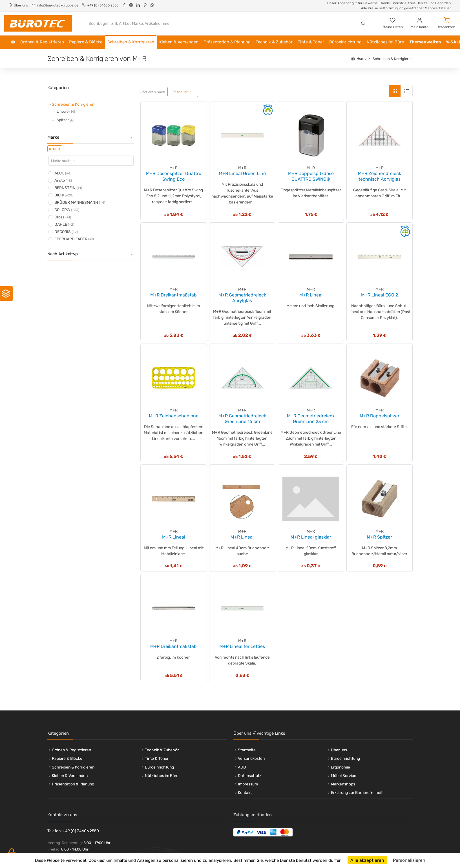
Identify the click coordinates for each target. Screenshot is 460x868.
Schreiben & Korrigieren (131, 42)
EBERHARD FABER (74, 239)
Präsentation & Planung (227, 42)
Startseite (247, 750)
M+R (54, 149)
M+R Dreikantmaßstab (173, 295)
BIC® (64, 195)
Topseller (180, 92)
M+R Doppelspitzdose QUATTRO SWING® (311, 176)
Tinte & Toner (311, 42)
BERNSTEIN (68, 188)
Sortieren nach (153, 92)
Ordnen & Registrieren (42, 42)
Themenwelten (425, 42)
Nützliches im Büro (385, 42)
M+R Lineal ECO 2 (380, 295)
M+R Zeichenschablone (174, 416)
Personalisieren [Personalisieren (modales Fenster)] (409, 860)
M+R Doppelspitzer (380, 416)
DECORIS (66, 232)
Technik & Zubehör (274, 42)
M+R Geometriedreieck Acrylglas (242, 298)
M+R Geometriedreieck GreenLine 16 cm (242, 419)
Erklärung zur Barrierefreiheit (357, 793)
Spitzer (65, 120)
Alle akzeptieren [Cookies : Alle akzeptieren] (367, 860)
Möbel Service (344, 776)
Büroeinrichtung (345, 42)
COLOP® (67, 210)
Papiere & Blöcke (86, 42)
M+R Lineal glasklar (311, 537)
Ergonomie (340, 767)
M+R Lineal (311, 295)
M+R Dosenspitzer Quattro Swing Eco (174, 176)
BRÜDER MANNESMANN (80, 202)
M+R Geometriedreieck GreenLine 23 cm (311, 419)
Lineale (66, 111)
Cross (63, 217)
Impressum (248, 784)
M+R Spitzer (379, 537)
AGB (242, 767)
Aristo (63, 181)
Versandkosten (251, 759)
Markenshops (343, 784)
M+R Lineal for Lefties (242, 646)
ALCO (63, 173)
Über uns (339, 750)
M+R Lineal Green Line (242, 173)
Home (361, 58)
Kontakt (245, 793)
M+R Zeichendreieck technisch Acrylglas (380, 176)
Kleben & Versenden (179, 42)
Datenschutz (250, 776)
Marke (90, 137)
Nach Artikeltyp (90, 254)
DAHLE (64, 224)
